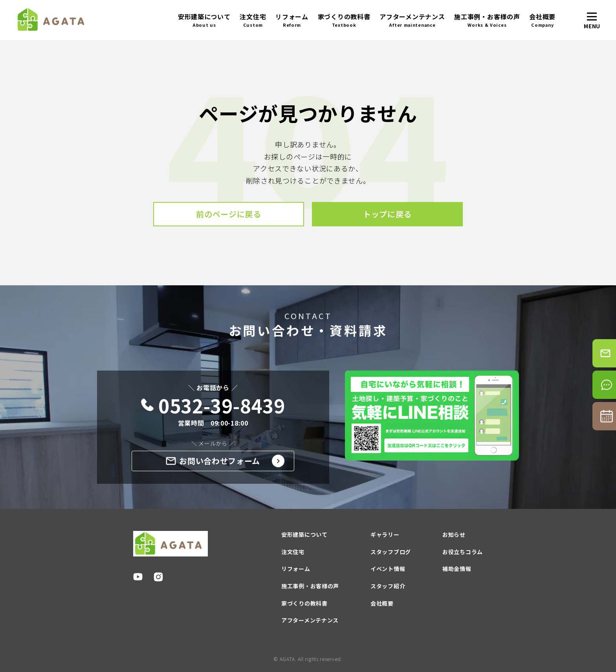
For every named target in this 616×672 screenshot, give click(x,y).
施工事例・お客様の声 (487, 20)
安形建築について (204, 20)
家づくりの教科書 (344, 20)
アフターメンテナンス (412, 20)
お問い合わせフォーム (225, 461)
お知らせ (454, 534)
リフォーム (292, 20)
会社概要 (542, 20)
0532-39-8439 (213, 405)
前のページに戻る (229, 214)
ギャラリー (385, 534)
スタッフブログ (391, 552)
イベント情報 (388, 569)
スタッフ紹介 (388, 586)
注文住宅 (253, 20)
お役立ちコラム (463, 552)
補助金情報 (457, 569)
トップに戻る (387, 214)
